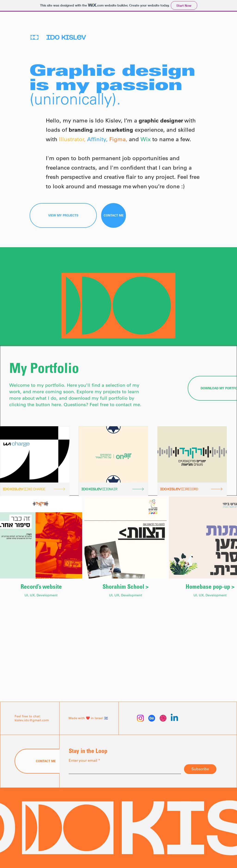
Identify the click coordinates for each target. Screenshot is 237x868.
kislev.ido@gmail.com (32, 720)
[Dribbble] (163, 718)
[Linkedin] (174, 718)
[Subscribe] (200, 769)
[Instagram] (140, 718)
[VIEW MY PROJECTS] (63, 215)
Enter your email (83, 760)
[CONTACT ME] (114, 215)
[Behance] (152, 718)
